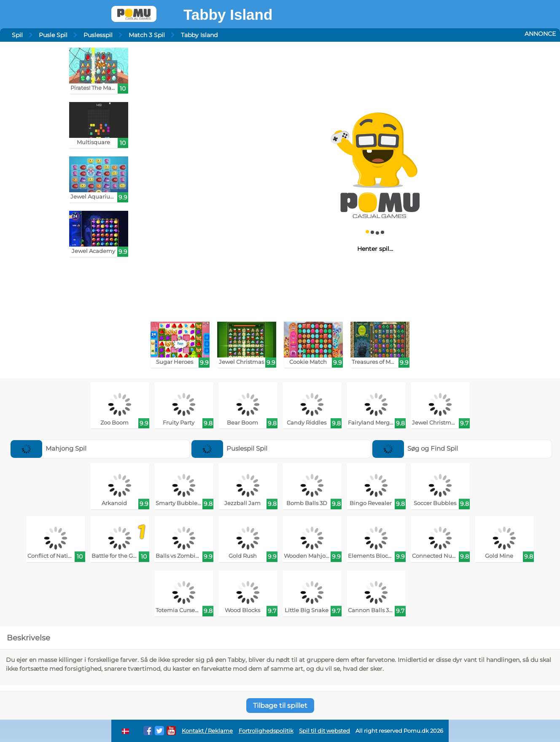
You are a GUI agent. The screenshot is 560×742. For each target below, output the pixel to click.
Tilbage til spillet (280, 706)
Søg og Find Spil (415, 448)
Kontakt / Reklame (207, 731)
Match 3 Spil (147, 35)
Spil (17, 35)
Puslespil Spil (230, 448)
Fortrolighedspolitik (266, 731)
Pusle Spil (53, 35)
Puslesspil (98, 35)
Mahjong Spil (49, 448)
